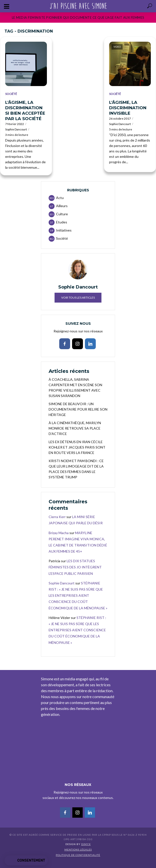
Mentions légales (78, 850)
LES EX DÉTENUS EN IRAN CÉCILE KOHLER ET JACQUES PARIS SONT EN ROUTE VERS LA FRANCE (77, 447)
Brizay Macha (59, 533)
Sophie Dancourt (16, 129)
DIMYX (86, 844)
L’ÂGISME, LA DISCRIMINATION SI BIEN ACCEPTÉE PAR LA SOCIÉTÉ (25, 110)
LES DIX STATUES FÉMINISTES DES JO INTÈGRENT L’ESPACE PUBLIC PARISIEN (75, 567)
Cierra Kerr (57, 517)
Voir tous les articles (78, 298)
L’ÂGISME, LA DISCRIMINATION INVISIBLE (128, 108)
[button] (26, 861)
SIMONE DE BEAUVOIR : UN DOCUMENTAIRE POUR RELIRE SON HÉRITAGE (78, 409)
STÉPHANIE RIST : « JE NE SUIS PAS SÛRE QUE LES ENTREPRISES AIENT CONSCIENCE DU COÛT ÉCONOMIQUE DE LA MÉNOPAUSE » (78, 596)
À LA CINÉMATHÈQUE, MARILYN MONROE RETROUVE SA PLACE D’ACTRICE (75, 428)
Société (11, 94)
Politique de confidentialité (78, 855)
